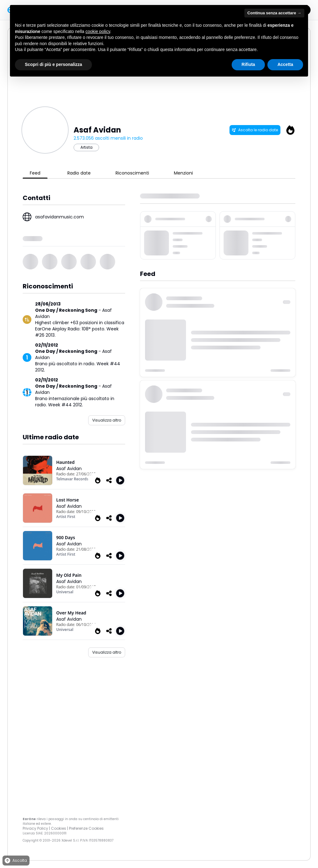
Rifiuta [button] (248, 64)
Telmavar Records (72, 479)
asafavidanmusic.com (59, 217)
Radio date (79, 173)
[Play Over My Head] (120, 631)
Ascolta (15, 861)
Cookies (59, 828)
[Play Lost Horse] (120, 518)
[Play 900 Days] (120, 556)
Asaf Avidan (69, 469)
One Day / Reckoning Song (66, 310)
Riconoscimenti (132, 173)
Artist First (66, 517)
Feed (35, 173)
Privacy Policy (35, 828)
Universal (65, 592)
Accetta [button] (285, 64)
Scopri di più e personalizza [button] (53, 64)
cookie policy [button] (98, 31)
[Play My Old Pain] (120, 593)
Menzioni (183, 173)
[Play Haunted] (120, 480)
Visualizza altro (107, 420)
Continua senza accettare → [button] (274, 13)
